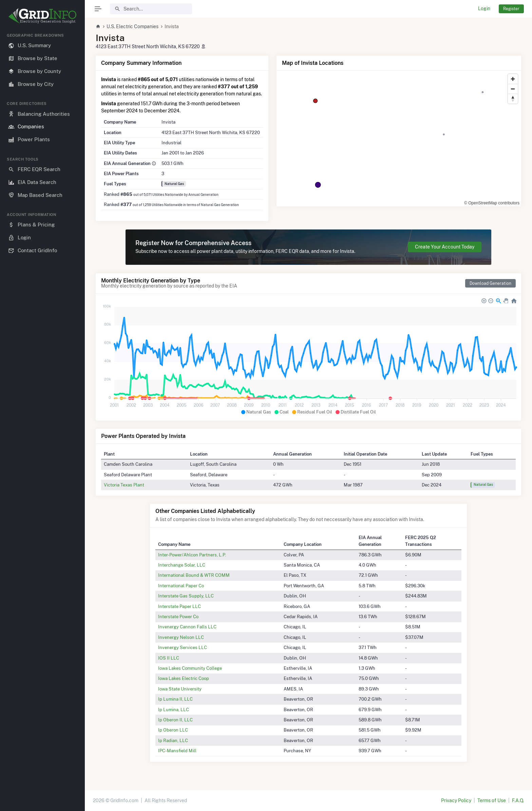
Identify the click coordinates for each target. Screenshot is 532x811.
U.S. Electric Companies (132, 26)
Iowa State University (180, 689)
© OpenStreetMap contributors (492, 203)
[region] (42, 417)
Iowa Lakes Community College (190, 668)
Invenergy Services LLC (183, 647)
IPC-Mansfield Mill (177, 751)
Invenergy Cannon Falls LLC (187, 627)
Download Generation (490, 283)
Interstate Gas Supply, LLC (186, 596)
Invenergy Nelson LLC (181, 637)
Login (484, 8)
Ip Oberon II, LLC (175, 720)
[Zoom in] (513, 79)
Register (511, 9)
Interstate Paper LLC (179, 606)
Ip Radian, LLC (173, 740)
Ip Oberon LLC (173, 730)
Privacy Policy (456, 800)
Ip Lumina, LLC (174, 709)
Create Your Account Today (445, 247)
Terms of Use (492, 800)
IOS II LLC (169, 658)
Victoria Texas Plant (124, 485)
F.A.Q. (518, 800)
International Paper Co (181, 586)
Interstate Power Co (178, 616)
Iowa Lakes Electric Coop (184, 678)
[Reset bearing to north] (513, 99)
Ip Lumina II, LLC (175, 699)
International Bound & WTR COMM (194, 575)
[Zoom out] (513, 89)
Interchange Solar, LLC (182, 565)
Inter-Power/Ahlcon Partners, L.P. (192, 555)
